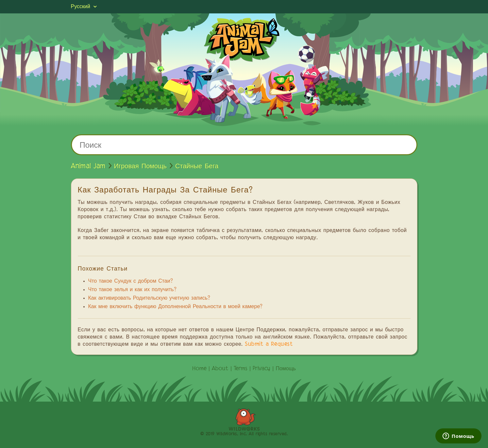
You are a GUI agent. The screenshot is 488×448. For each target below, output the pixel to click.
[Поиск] (244, 145)
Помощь (286, 369)
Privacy (261, 369)
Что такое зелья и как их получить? (132, 290)
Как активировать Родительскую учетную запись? (149, 298)
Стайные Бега (197, 166)
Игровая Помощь (141, 166)
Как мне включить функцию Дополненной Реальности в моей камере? (176, 307)
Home (199, 369)
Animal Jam (88, 166)
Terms (241, 369)
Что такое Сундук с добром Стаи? (131, 281)
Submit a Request (269, 344)
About (220, 369)
